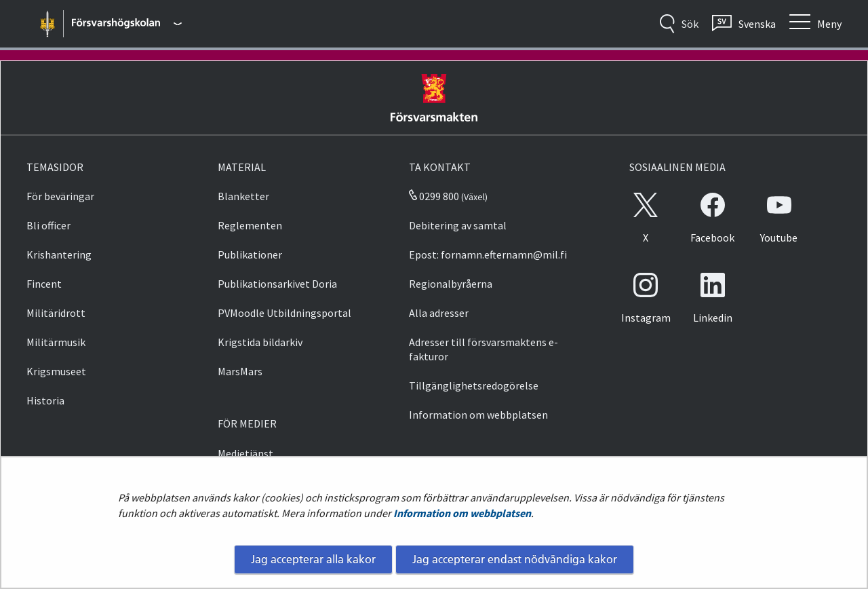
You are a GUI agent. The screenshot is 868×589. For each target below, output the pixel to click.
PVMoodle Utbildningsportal (284, 313)
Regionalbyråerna (451, 284)
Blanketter (243, 196)
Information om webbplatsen (462, 513)
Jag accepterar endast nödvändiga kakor (515, 559)
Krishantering (59, 254)
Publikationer (250, 254)
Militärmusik (56, 342)
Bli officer (48, 225)
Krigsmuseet (56, 371)
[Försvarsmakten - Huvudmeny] (127, 24)
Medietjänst (245, 453)
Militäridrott (56, 313)
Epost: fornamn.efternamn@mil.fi (488, 254)
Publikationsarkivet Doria (277, 284)
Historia (45, 400)
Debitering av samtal (458, 225)
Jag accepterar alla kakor (313, 559)
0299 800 (434, 196)
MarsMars (240, 371)
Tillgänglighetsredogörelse (474, 385)
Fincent (44, 284)
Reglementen (250, 225)
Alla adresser (439, 313)
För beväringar (60, 196)
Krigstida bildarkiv (260, 342)
